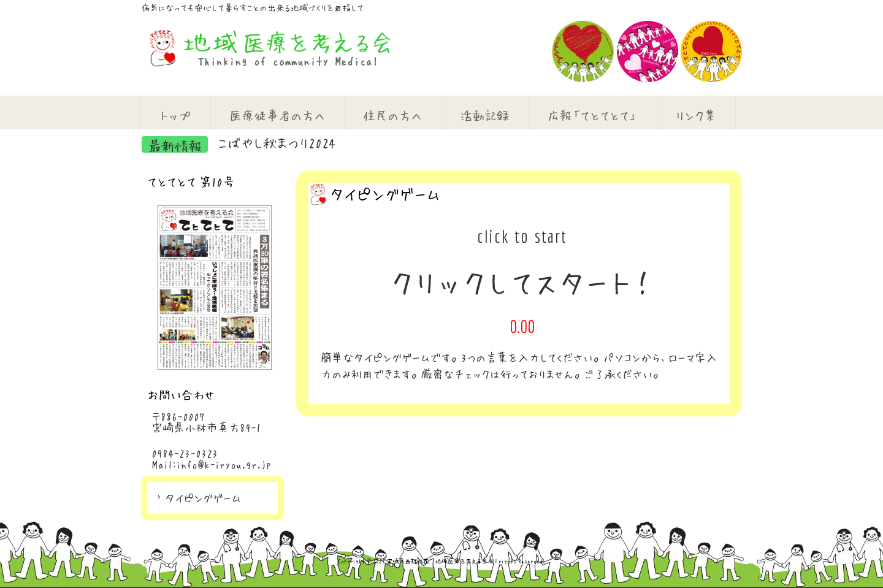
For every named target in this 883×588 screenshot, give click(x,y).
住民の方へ (392, 115)
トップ (176, 115)
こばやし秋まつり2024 (277, 142)
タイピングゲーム (203, 498)
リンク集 (696, 115)
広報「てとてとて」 (592, 115)
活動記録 (484, 115)
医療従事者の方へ (277, 115)
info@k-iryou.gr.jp (224, 464)
